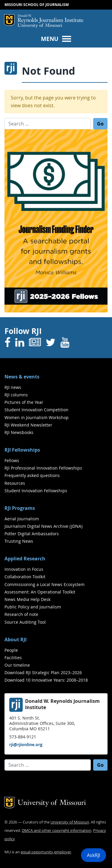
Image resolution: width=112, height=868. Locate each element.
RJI (50, 19)
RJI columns (16, 395)
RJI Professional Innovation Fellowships (43, 468)
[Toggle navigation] (56, 39)
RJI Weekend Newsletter (28, 425)
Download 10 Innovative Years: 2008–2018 (46, 680)
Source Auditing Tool (25, 622)
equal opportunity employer (46, 852)
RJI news (13, 387)
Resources (15, 483)
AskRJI (93, 855)
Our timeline (17, 665)
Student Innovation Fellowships (36, 491)
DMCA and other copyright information (57, 831)
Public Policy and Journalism (33, 607)
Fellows (12, 460)
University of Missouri (40, 26)
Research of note (21, 614)
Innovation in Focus (24, 569)
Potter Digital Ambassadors (32, 534)
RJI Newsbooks (19, 432)
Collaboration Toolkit (25, 577)
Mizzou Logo (9, 20)
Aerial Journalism (22, 519)
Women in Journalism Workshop (37, 417)
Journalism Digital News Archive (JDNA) (43, 526)
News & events (22, 377)
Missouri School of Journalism (37, 5)
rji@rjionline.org (26, 744)
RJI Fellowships (22, 450)
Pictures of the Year (24, 402)
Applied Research (25, 559)
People (11, 650)
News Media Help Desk (27, 599)
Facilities (13, 658)
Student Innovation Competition (36, 410)
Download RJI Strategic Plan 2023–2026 (43, 673)
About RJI (16, 640)
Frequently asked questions (32, 475)
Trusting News (19, 541)
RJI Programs (20, 508)
